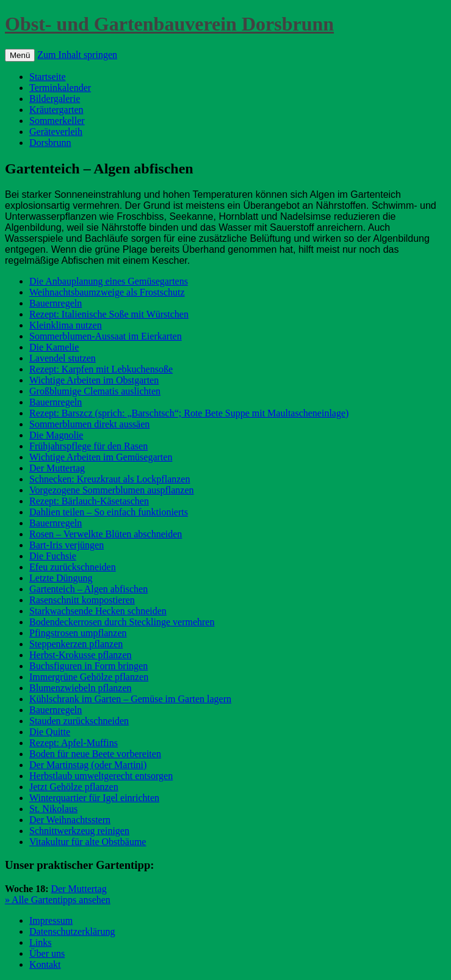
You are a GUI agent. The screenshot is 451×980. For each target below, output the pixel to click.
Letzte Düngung (61, 578)
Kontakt (45, 964)
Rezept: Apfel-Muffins (74, 743)
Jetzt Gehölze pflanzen (74, 787)
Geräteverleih (56, 132)
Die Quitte (50, 732)
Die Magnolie (56, 435)
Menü (20, 55)
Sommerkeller (57, 121)
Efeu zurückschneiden (73, 567)
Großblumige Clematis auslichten (95, 391)
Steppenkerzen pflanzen (76, 644)
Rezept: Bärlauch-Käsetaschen (89, 501)
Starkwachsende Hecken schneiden (98, 611)
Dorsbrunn (50, 143)
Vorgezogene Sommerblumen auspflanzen (112, 490)
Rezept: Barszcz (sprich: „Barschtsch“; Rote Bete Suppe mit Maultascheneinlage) (189, 413)
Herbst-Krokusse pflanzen (81, 655)
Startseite (48, 77)
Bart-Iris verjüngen (67, 545)
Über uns (47, 953)
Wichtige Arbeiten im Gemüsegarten (101, 457)
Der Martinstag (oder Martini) (88, 765)
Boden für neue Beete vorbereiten (95, 754)
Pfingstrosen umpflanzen (78, 633)
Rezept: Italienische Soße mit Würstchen (109, 314)
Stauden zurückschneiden (79, 721)
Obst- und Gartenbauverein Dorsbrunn (169, 24)
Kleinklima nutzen (66, 325)
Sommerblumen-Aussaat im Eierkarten (106, 336)
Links (40, 942)
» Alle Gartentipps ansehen (58, 900)
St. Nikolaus (53, 809)
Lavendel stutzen (63, 358)
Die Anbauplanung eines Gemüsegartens (109, 281)
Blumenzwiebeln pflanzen (81, 688)
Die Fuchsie (53, 556)
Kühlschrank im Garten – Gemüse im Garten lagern (130, 699)
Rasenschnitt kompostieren (82, 600)
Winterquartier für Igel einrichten (94, 798)
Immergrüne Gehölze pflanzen (89, 677)
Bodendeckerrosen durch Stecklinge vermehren (122, 622)
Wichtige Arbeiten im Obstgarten (94, 380)
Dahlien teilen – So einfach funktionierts (109, 512)
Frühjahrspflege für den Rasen (88, 446)
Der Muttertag (57, 468)
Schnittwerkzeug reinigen (79, 831)
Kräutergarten (56, 110)
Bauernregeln (56, 303)
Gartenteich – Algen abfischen (88, 589)
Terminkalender (60, 88)
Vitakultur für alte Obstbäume (88, 842)
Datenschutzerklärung (72, 931)
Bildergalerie (55, 99)
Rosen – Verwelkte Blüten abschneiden (106, 534)
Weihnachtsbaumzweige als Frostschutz (107, 292)
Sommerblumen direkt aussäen (89, 424)
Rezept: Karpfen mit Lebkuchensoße (101, 369)
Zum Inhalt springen (77, 55)
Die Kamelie (54, 347)
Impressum (51, 920)
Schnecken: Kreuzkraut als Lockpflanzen (110, 479)
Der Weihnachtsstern (70, 820)
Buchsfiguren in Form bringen (88, 666)
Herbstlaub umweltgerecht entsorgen (101, 776)
